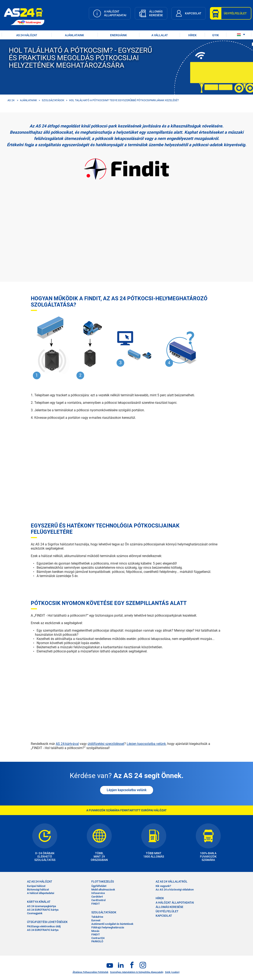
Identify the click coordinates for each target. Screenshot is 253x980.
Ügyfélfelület (99, 886)
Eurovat (96, 920)
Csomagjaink (35, 913)
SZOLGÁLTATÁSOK (53, 100)
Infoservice (98, 893)
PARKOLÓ (97, 941)
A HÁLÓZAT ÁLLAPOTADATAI (175, 903)
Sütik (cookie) (172, 972)
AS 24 (11, 100)
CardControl (98, 900)
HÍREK (192, 35)
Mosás (95, 931)
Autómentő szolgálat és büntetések (112, 924)
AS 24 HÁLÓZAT (27, 35)
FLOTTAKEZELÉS (103, 882)
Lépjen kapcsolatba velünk (146, 744)
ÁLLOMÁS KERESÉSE (169, 907)
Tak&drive (97, 917)
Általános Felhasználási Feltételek (91, 972)
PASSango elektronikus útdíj (44, 926)
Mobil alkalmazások (103, 890)
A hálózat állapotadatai (41, 893)
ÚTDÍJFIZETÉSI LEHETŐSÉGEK (47, 922)
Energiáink (118, 35)
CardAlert (97, 897)
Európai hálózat (36, 886)
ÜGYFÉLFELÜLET (167, 911)
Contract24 (98, 938)
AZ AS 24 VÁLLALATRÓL (172, 882)
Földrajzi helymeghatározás (108, 927)
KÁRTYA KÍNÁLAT (39, 902)
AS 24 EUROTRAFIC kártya (43, 910)
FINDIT (96, 904)
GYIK (216, 35)
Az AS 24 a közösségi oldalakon (175, 890)
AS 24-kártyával (67, 744)
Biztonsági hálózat (38, 890)
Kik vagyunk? (163, 886)
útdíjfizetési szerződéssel (106, 744)
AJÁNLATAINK (74, 35)
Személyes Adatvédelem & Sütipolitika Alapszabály (137, 972)
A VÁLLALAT (160, 35)
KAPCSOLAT (164, 916)
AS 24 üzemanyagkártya (42, 906)
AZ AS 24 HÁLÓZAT (40, 882)
